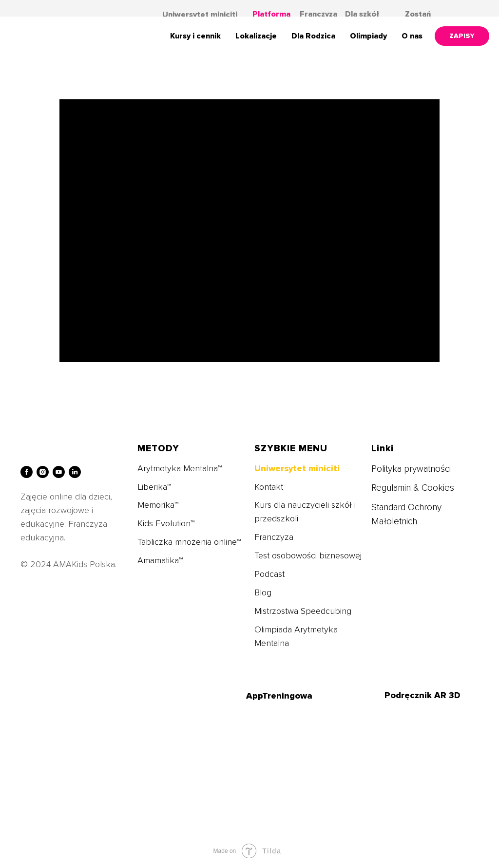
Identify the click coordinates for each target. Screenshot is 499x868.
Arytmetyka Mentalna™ (180, 468)
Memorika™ (158, 505)
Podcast (269, 574)
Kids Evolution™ (166, 523)
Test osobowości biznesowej (308, 555)
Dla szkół (362, 14)
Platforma (271, 14)
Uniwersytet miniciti (200, 15)
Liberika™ (154, 487)
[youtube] (59, 472)
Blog (263, 592)
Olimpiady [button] (368, 36)
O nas (412, 36)
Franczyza (318, 14)
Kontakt (269, 487)
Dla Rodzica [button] (313, 36)
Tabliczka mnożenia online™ (189, 542)
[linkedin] (75, 472)
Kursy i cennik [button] (195, 36)
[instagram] (43, 472)
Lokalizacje (256, 36)
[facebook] (27, 472)
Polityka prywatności (411, 469)
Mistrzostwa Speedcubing (303, 611)
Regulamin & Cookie (411, 488)
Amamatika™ (160, 560)
